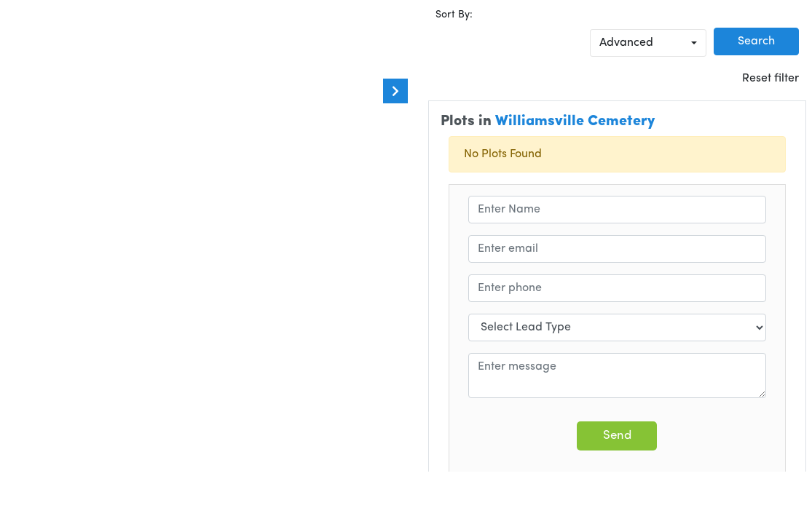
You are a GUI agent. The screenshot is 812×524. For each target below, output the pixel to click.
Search (756, 41)
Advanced (626, 43)
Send (617, 436)
